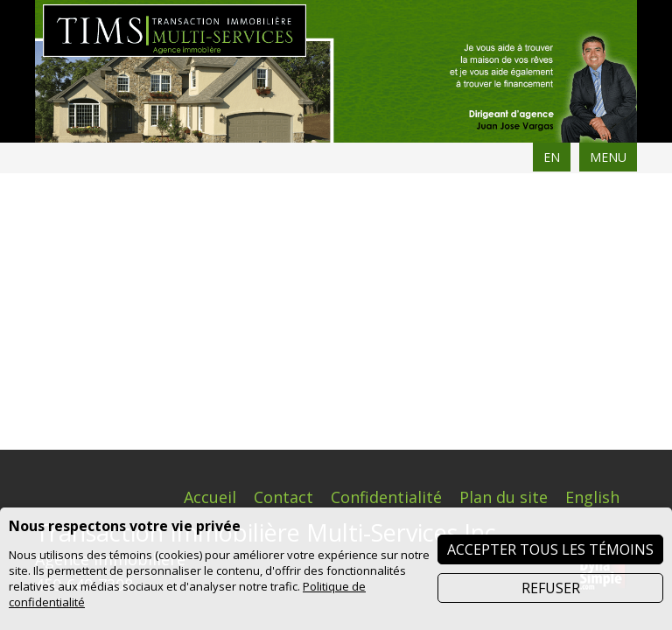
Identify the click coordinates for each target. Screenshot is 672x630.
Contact (283, 220)
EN (552, 157)
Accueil (210, 220)
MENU (608, 157)
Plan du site (504, 220)
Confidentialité (386, 220)
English (592, 220)
